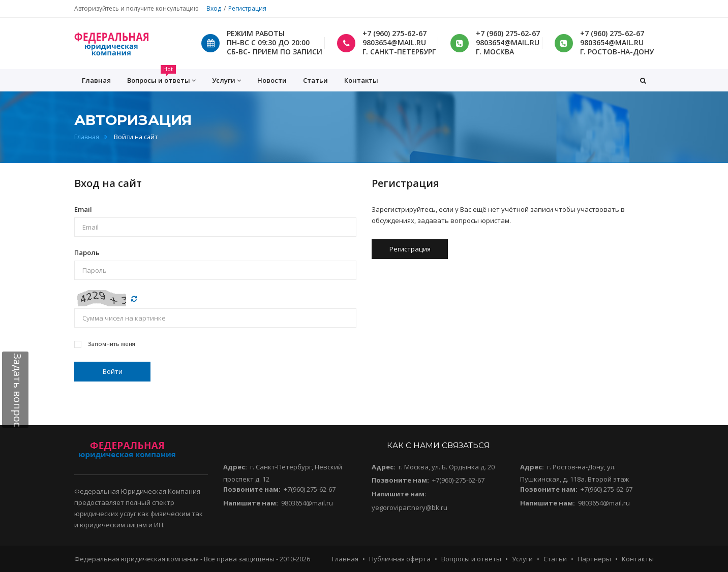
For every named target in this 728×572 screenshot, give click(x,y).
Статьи (315, 80)
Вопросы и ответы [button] (161, 77)
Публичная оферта (400, 559)
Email (83, 209)
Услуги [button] (226, 81)
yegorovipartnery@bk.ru (409, 507)
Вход (214, 8)
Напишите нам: (251, 503)
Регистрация (247, 8)
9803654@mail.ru (307, 503)
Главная (87, 137)
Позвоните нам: (252, 489)
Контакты (361, 80)
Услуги (522, 559)
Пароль (87, 252)
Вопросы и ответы (471, 559)
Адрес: (235, 467)
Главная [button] (96, 80)
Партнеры (594, 559)
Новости (272, 80)
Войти (113, 371)
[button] (643, 80)
